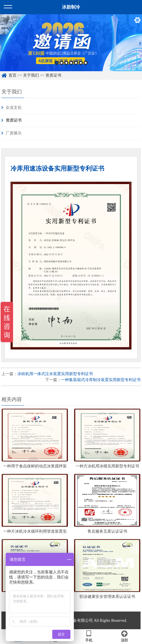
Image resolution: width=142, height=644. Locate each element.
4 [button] (71, 63)
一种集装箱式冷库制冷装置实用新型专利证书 (101, 380)
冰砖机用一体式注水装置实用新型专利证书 (55, 374)
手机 (89, 636)
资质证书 (53, 75)
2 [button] (61, 63)
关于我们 (31, 75)
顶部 (124, 636)
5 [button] (76, 63)
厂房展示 (14, 133)
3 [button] (66, 63)
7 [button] (86, 63)
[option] (71, 43)
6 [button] (81, 63)
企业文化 (14, 108)
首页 (12, 75)
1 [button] (57, 63)
